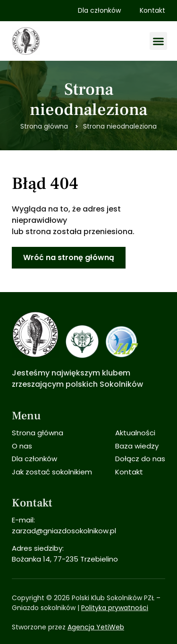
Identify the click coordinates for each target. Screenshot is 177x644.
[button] (159, 41)
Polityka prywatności (115, 608)
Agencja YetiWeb (96, 627)
